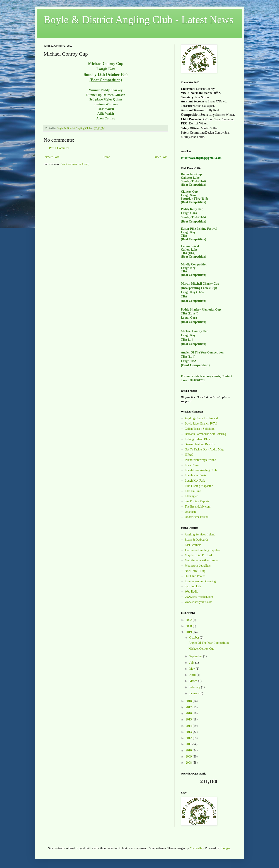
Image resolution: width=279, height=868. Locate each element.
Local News (192, 465)
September (196, 656)
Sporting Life (193, 586)
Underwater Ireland (197, 517)
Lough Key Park (195, 481)
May (192, 669)
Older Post (160, 157)
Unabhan (190, 512)
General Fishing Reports (200, 444)
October (195, 638)
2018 (189, 701)
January (194, 693)
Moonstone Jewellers (198, 566)
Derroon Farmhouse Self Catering (206, 434)
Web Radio (192, 592)
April (193, 675)
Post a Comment (59, 148)
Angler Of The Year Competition (209, 643)
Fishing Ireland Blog (197, 439)
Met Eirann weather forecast (202, 560)
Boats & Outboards (197, 540)
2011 (189, 744)
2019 (189, 632)
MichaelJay (197, 848)
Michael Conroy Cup (201, 649)
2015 (189, 719)
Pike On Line (193, 491)
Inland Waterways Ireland (201, 460)
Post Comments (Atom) (75, 164)
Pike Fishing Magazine (199, 486)
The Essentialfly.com (198, 507)
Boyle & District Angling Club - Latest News (139, 20)
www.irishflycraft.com (199, 602)
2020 (189, 626)
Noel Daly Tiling (195, 571)
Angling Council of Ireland (201, 418)
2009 (189, 757)
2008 (189, 763)
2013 (189, 732)
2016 (189, 713)
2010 (189, 750)
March (194, 681)
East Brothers (193, 545)
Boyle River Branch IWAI (201, 424)
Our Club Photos (195, 576)
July (192, 663)
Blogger (225, 848)
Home (106, 157)
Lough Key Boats (196, 475)
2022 (189, 620)
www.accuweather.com (199, 597)
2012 (189, 738)
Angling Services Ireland (200, 534)
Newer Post (52, 157)
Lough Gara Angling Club (201, 470)
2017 (189, 707)
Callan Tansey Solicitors (200, 429)
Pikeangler (191, 496)
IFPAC (189, 455)
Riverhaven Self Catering (200, 581)
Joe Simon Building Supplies (203, 550)
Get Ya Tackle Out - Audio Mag (204, 449)
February (195, 687)
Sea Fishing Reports (197, 501)
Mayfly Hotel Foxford (198, 555)
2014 (189, 726)
